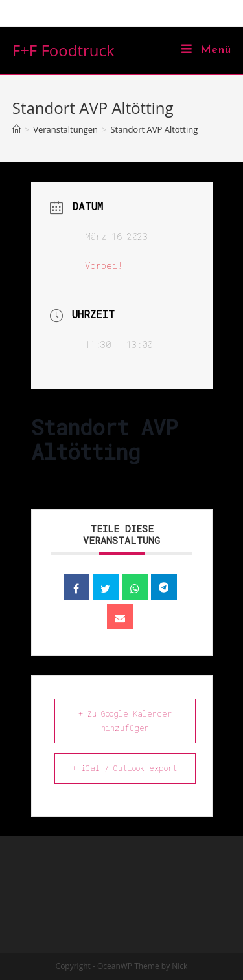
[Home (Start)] (17, 129)
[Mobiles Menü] (206, 50)
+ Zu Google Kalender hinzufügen (125, 721)
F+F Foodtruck (64, 50)
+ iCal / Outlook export (125, 768)
